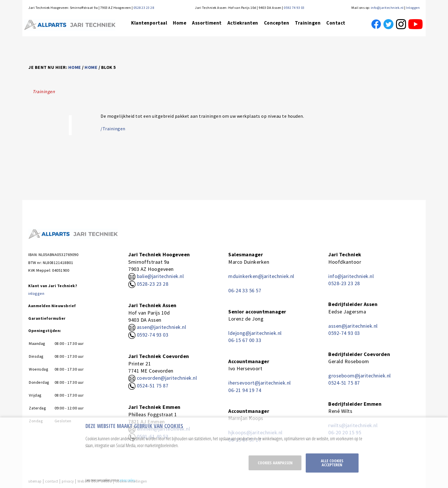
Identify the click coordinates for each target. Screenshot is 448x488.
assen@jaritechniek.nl (162, 327)
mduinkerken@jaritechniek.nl (261, 276)
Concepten (277, 23)
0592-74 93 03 (153, 335)
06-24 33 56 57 (245, 290)
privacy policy (127, 480)
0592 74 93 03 (294, 8)
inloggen (36, 293)
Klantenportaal (149, 23)
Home (180, 23)
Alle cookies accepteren (332, 463)
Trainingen (308, 23)
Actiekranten (243, 23)
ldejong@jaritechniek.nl (255, 333)
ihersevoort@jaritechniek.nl (260, 383)
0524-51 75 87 (153, 386)
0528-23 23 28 (148, 284)
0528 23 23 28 (144, 8)
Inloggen (413, 8)
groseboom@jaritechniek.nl (360, 376)
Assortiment (207, 23)
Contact (336, 23)
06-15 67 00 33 (245, 340)
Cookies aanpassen (275, 463)
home (75, 67)
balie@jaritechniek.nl (156, 276)
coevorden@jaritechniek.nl (167, 378)
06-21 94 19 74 (245, 390)
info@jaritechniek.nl (387, 8)
